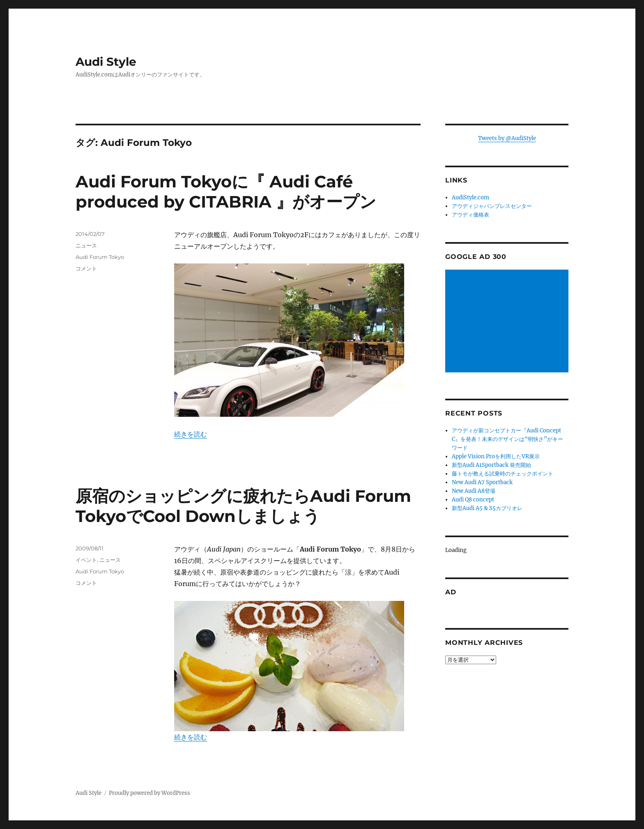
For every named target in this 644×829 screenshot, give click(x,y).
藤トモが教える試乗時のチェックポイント (503, 474)
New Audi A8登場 (474, 491)
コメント (86, 268)
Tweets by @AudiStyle (507, 138)
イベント (86, 560)
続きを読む (191, 434)
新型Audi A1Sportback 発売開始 (491, 465)
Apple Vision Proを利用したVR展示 (496, 456)
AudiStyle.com (470, 197)
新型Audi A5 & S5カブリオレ (487, 508)
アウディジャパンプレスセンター (492, 206)
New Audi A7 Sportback (482, 482)
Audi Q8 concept (473, 500)
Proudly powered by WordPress (149, 793)
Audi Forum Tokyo (100, 257)
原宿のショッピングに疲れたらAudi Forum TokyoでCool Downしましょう (243, 506)
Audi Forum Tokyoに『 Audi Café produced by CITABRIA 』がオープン (226, 192)
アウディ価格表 (470, 215)
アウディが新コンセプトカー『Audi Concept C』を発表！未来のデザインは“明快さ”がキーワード (507, 439)
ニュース (86, 245)
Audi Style (106, 62)
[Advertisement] (508, 322)
